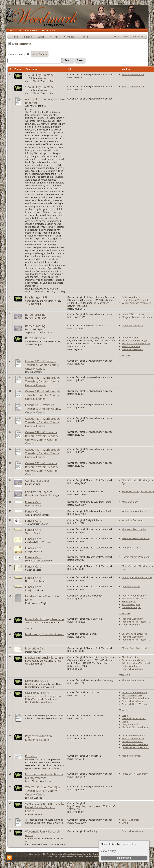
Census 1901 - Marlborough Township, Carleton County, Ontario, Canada (42, 453)
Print (126, 37)
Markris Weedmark (132, 756)
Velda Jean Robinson (132, 520)
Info (86, 37)
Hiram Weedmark (131, 625)
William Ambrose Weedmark (136, 303)
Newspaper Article (37, 681)
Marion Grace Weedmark (135, 648)
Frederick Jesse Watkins (134, 718)
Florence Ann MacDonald (135, 599)
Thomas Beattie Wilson (133, 680)
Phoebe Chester (130, 338)
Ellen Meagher (129, 602)
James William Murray (133, 314)
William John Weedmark (134, 511)
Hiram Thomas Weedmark (135, 300)
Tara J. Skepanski (130, 820)
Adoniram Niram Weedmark (136, 343)
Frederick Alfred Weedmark (136, 622)
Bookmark (138, 37)
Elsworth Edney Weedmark (135, 698)
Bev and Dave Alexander (72, 857)
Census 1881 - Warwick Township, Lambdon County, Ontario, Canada (43, 409)
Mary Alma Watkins (132, 724)
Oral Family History (37, 693)
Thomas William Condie (134, 529)
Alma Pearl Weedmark (133, 74)
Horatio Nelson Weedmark (38, 702)
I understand (124, 858)
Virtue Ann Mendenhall (134, 736)
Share (117, 37)
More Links (125, 355)
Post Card (31, 756)
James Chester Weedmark (135, 774)
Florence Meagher (131, 604)
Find (55, 37)
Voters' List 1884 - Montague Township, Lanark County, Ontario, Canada (43, 791)
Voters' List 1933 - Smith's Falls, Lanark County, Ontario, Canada (44, 807)
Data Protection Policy (96, 857)
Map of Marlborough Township (44, 619)
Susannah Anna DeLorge (134, 341)
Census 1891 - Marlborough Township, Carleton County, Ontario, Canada (42, 422)
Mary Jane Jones (130, 502)
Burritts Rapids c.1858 (39, 338)
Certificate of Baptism (39, 481)
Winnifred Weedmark (133, 326)
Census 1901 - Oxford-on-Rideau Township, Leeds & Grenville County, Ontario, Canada (42, 469)
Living (125, 715)
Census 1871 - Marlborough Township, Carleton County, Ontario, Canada (42, 381)
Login (41, 37)
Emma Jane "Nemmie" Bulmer (137, 577)
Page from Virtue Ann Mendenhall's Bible (38, 738)
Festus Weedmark (131, 297)
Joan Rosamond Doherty (134, 596)
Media (70, 37)
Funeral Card (33, 502)
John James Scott (130, 548)
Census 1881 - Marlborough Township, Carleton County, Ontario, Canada (42, 395)
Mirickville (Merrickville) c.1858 (44, 658)
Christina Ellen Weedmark (135, 727)
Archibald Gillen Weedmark (136, 538)
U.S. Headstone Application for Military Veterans (44, 776)
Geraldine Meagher (132, 607)
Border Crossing (35, 315)
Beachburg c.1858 (36, 297)
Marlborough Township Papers (44, 634)
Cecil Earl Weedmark (132, 741)
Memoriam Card (35, 648)
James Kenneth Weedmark (135, 747)
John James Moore (131, 586)
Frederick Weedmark (132, 349)
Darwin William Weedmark (135, 557)
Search (28, 37)
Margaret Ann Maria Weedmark (138, 317)
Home (15, 37)
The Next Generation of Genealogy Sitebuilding (65, 854)
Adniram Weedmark (132, 695)
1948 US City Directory (39, 75)
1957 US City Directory (39, 87)
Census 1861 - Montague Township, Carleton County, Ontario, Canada (42, 365)
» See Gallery (40, 54)
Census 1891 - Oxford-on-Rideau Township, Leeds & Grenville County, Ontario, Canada (42, 438)
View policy (108, 851)
